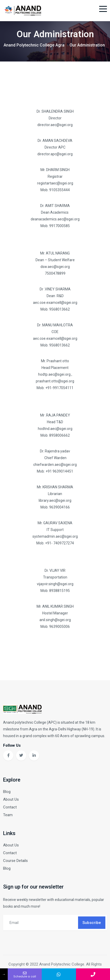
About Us (11, 799)
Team (8, 815)
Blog (7, 792)
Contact (10, 807)
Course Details (15, 861)
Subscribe (92, 923)
